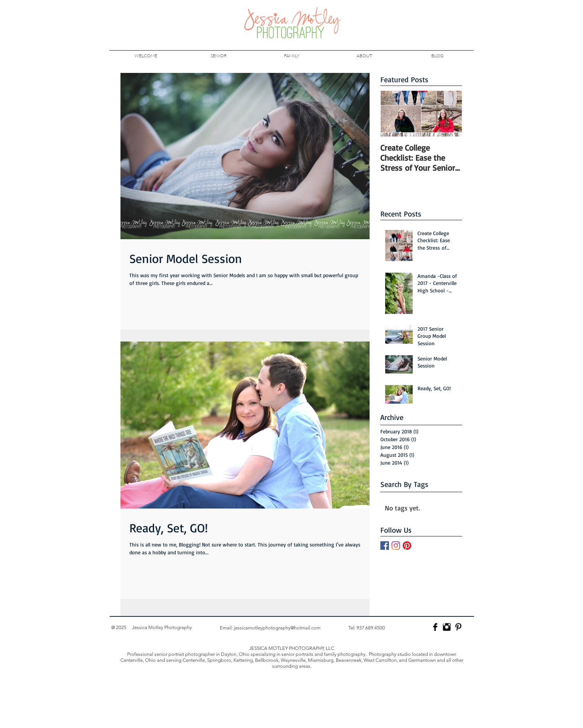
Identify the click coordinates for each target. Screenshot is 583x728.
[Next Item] (450, 114)
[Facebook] (385, 546)
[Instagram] (396, 546)
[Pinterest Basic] (458, 627)
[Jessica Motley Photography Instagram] (447, 627)
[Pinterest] (407, 546)
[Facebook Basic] (435, 627)
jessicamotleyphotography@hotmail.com (277, 628)
